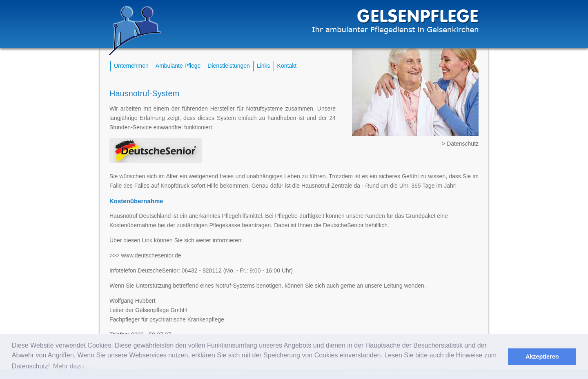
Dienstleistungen (229, 66)
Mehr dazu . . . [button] (74, 366)
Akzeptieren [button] (542, 357)
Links (264, 66)
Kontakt (287, 66)
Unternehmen (131, 66)
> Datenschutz (460, 144)
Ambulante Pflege (178, 66)
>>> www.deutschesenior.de (145, 255)
